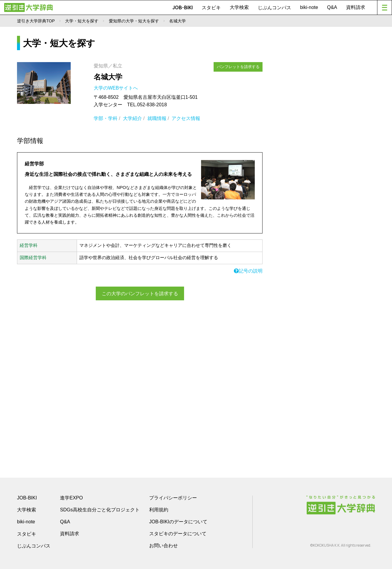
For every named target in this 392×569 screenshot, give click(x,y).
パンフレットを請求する (238, 66)
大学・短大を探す (82, 21)
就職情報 (157, 118)
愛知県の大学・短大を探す (134, 21)
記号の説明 (248, 271)
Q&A (332, 7)
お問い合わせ (163, 546)
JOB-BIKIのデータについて (178, 522)
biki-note (309, 7)
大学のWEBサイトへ (116, 88)
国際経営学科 (33, 258)
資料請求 (356, 7)
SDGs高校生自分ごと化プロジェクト (100, 510)
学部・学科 (106, 118)
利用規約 (159, 510)
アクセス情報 (186, 118)
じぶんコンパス (274, 7)
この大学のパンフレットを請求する (140, 293)
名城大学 (108, 77)
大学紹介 (132, 118)
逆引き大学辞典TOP (36, 21)
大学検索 (239, 7)
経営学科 (29, 245)
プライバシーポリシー (173, 498)
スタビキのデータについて (178, 534)
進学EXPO (71, 498)
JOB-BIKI (183, 7)
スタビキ (211, 7)
